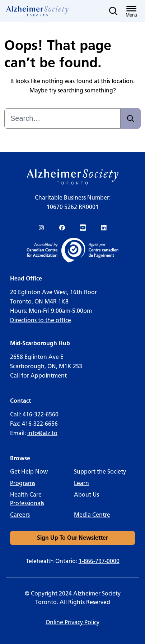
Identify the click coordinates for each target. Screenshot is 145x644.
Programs (23, 483)
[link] (38, 11)
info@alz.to (42, 433)
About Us (86, 495)
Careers (20, 515)
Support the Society (100, 472)
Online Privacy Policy (72, 622)
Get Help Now (29, 472)
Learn (81, 483)
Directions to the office (41, 320)
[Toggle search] (113, 11)
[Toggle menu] (131, 11)
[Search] (131, 118)
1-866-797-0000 (99, 561)
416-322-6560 (41, 414)
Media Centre (92, 515)
